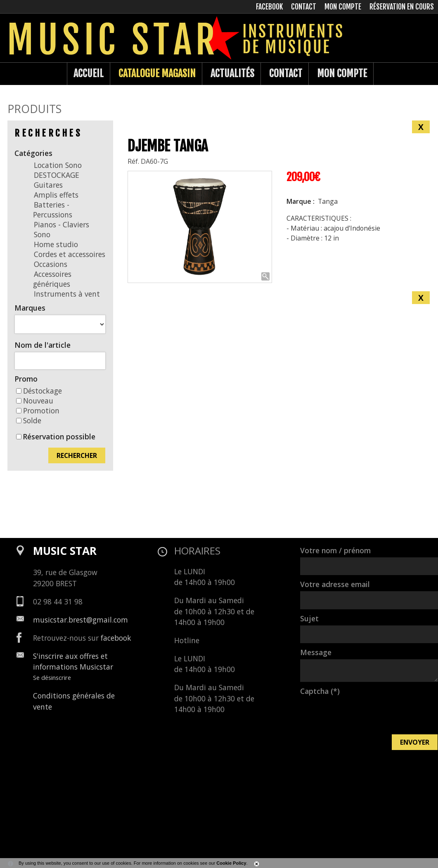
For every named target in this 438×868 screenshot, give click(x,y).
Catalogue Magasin (157, 73)
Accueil (89, 73)
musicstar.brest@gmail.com (80, 620)
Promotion (38, 410)
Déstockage (39, 391)
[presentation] (363, 714)
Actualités (232, 73)
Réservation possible (59, 436)
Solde (29, 420)
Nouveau (35, 401)
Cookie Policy (231, 863)
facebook (116, 638)
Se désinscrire (52, 677)
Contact (286, 73)
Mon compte (342, 73)
